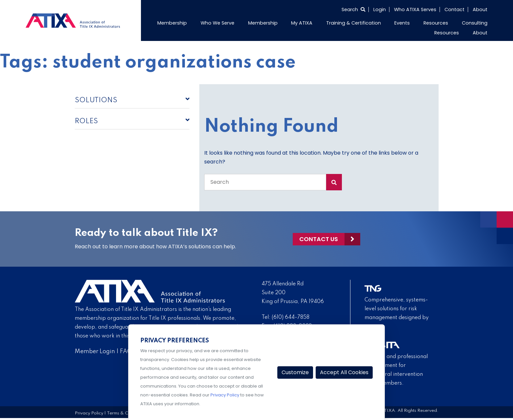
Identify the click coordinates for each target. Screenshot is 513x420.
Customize (295, 372)
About (480, 10)
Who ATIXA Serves (415, 10)
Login (380, 10)
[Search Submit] (334, 182)
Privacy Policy (89, 413)
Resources (436, 23)
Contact (454, 10)
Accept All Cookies (344, 372)
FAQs (127, 352)
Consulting (475, 23)
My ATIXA (302, 23)
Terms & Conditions (127, 413)
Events (402, 23)
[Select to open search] (353, 10)
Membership (172, 23)
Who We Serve (217, 23)
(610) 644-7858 (291, 317)
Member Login (95, 352)
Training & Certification (354, 23)
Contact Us (319, 239)
